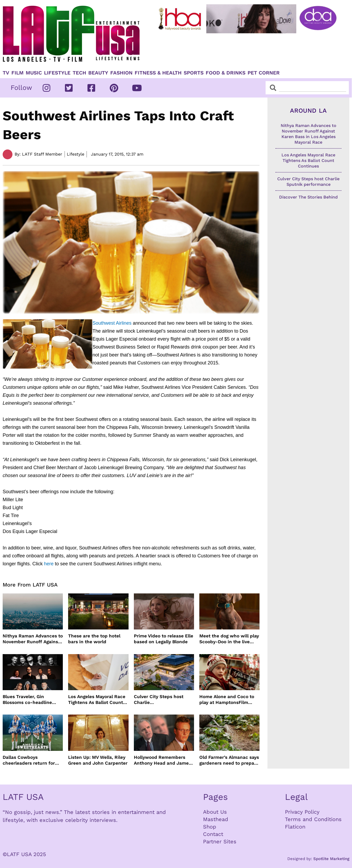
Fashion (121, 73)
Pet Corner (264, 73)
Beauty (98, 73)
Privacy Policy (302, 812)
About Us (215, 812)
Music (34, 73)
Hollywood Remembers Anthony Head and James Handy (162, 760)
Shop (210, 827)
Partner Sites (220, 841)
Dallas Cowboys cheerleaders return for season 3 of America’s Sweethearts (29, 760)
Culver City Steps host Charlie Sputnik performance (159, 700)
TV (6, 73)
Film (17, 73)
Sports (194, 73)
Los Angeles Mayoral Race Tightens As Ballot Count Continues (97, 700)
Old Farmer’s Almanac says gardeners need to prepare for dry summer (229, 760)
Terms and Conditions (313, 819)
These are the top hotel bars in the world (94, 639)
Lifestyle (57, 73)
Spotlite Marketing (331, 859)
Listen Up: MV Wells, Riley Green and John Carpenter (98, 760)
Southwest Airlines (113, 323)
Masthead (216, 819)
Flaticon (295, 827)
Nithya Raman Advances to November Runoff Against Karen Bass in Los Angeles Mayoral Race (33, 639)
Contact (213, 834)
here (49, 564)
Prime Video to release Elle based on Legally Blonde (164, 639)
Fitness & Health (158, 73)
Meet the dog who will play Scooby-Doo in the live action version (229, 639)
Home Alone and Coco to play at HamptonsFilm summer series (227, 700)
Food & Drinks (226, 73)
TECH (79, 73)
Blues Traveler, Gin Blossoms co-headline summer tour (27, 700)
